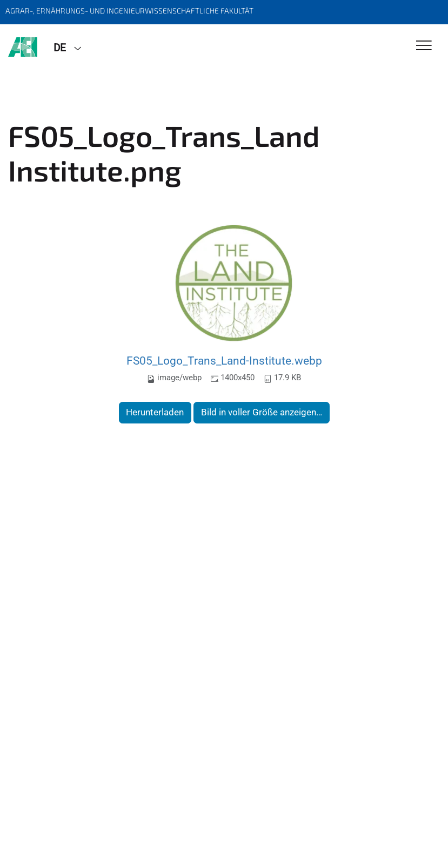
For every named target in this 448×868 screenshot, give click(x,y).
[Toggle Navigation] (424, 46)
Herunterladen (155, 412)
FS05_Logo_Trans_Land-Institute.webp (224, 361)
